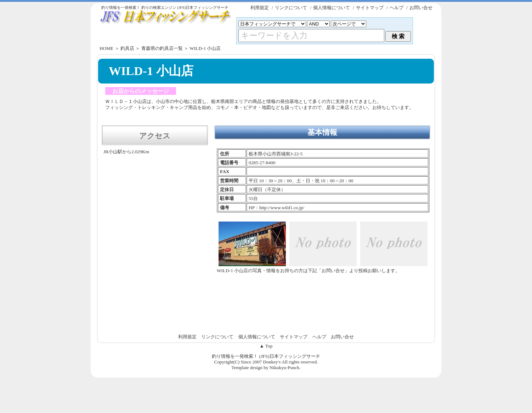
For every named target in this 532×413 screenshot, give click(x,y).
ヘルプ (397, 8)
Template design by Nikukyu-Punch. (266, 368)
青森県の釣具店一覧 (162, 48)
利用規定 (260, 8)
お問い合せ (421, 8)
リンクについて (291, 8)
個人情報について (332, 8)
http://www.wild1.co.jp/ (282, 208)
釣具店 (127, 48)
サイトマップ (370, 8)
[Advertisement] (266, 119)
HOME (106, 48)
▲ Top (266, 346)
